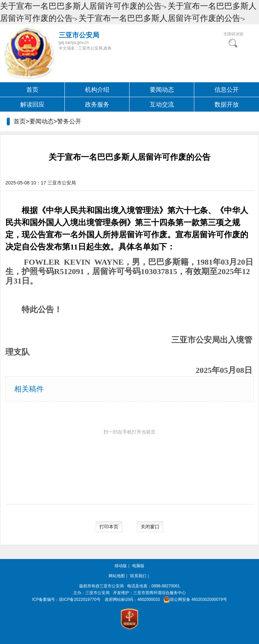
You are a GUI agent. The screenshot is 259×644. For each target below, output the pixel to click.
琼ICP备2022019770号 (80, 599)
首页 (32, 90)
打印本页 (109, 527)
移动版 (121, 566)
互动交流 (162, 105)
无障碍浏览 (233, 34)
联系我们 (138, 576)
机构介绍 (97, 90)
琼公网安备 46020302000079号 (194, 599)
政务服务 (97, 105)
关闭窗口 (150, 527)
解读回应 (32, 105)
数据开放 (227, 105)
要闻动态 (162, 90)
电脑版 (138, 566)
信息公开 (227, 90)
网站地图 (117, 576)
